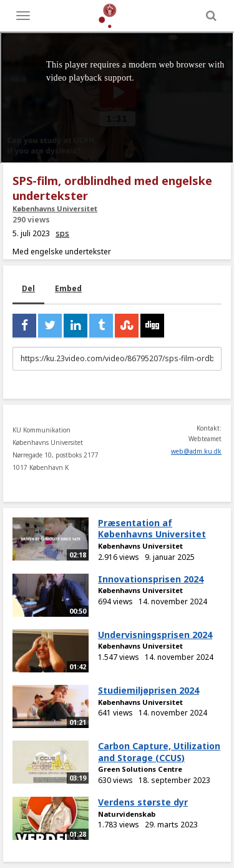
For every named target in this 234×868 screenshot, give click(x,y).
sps (62, 233)
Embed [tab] (68, 288)
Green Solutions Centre (140, 769)
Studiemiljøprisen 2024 (149, 690)
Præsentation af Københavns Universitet (152, 529)
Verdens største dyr (143, 802)
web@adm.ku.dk (196, 451)
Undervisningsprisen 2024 (155, 635)
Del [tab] (28, 288)
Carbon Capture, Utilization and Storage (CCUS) (159, 752)
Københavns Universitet (55, 208)
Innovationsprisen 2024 (151, 579)
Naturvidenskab (127, 814)
